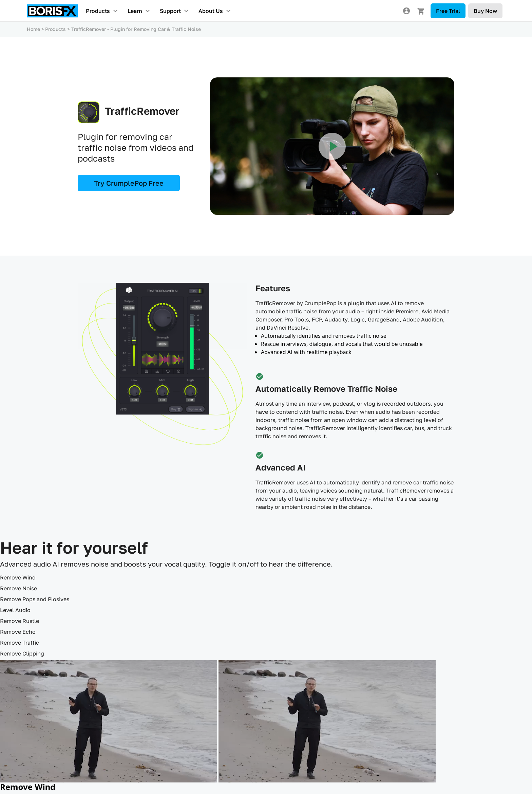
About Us (211, 11)
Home (33, 29)
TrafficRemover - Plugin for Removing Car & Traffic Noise (136, 29)
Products (98, 11)
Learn (135, 11)
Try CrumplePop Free (129, 183)
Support (170, 11)
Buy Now (485, 11)
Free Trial (448, 11)
